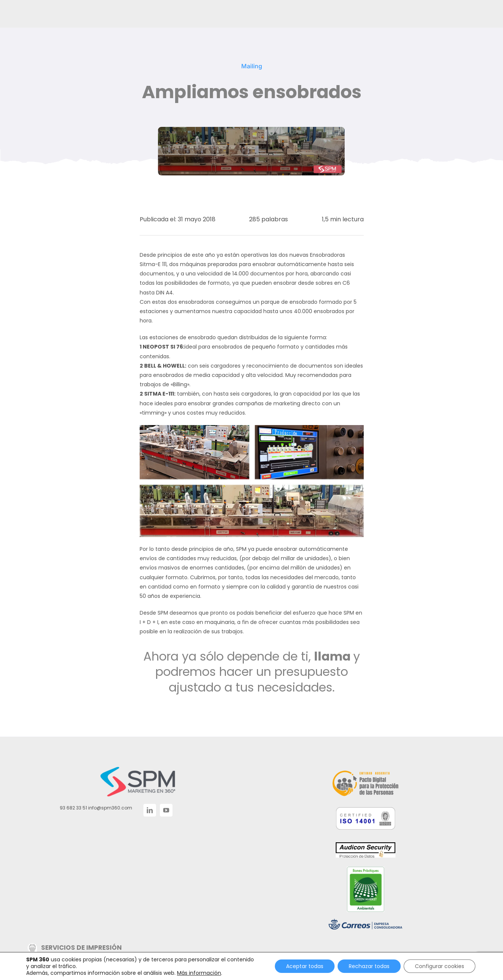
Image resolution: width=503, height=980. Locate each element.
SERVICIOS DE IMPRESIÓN (81, 948)
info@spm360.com (110, 808)
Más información (199, 973)
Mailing (252, 66)
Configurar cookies (440, 966)
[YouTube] (166, 810)
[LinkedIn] (150, 810)
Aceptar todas (305, 966)
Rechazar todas (369, 966)
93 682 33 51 (73, 808)
